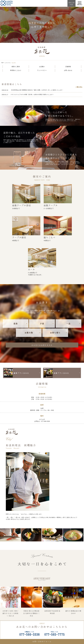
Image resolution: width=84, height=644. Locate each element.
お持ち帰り (55, 333)
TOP (2, 63)
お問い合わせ (68, 70)
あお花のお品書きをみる (42, 345)
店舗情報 (68, 67)
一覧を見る (79, 87)
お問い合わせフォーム (42, 641)
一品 (68, 324)
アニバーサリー (42, 70)
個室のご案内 (16, 67)
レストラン (8, 63)
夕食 (42, 324)
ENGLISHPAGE (71, 4)
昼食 (16, 324)
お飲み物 (29, 333)
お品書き (42, 67)
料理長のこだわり (16, 70)
